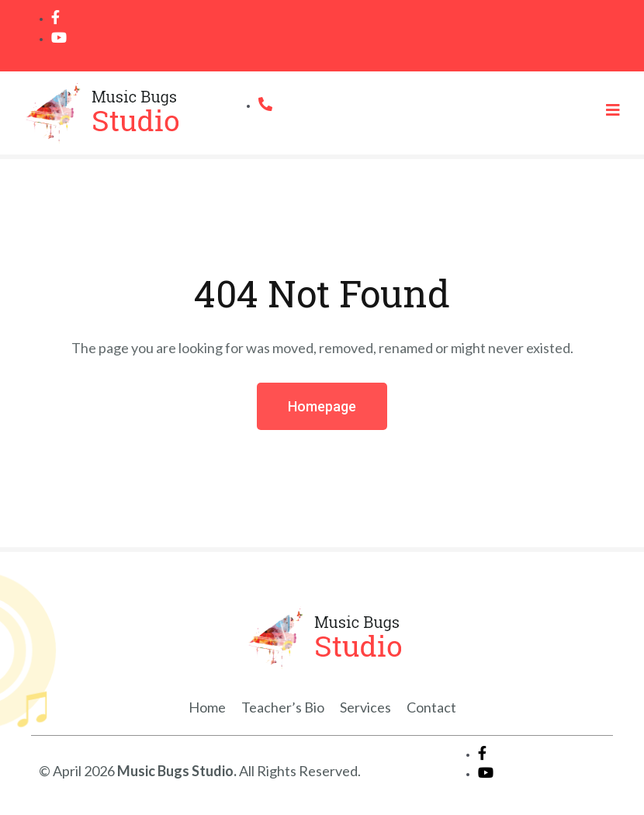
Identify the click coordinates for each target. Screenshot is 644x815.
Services (365, 707)
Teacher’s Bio (283, 707)
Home (207, 707)
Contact (431, 707)
